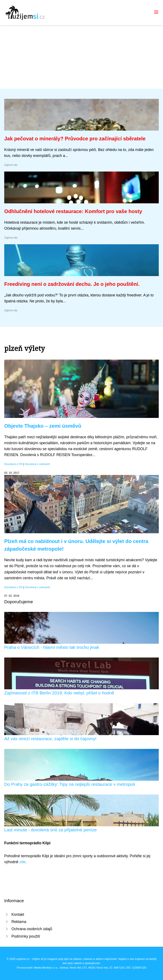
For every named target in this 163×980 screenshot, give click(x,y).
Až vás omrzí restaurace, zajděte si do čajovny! (50, 739)
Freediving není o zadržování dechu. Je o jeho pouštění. (72, 284)
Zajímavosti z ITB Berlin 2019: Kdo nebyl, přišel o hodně (59, 693)
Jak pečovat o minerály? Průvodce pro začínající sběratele (75, 139)
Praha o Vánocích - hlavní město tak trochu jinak (52, 647)
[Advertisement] (81, 57)
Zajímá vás (11, 165)
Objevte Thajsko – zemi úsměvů (43, 426)
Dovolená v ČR (13, 464)
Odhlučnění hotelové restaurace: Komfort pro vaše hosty (73, 211)
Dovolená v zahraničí (38, 464)
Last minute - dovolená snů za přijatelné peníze (51, 830)
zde (22, 862)
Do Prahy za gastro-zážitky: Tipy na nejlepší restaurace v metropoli (70, 784)
